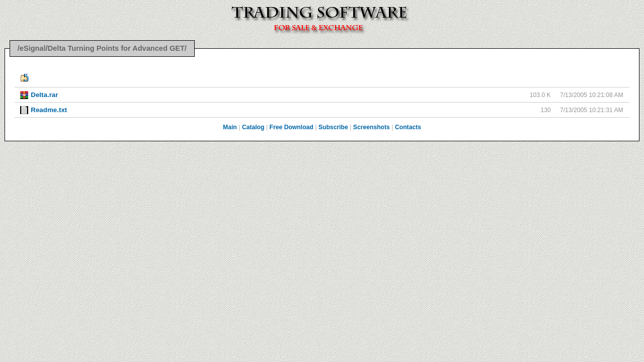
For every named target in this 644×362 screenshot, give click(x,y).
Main (230, 127)
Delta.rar (44, 95)
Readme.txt (49, 110)
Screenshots (372, 127)
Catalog (253, 127)
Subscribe (333, 127)
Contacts (408, 127)
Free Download (292, 127)
